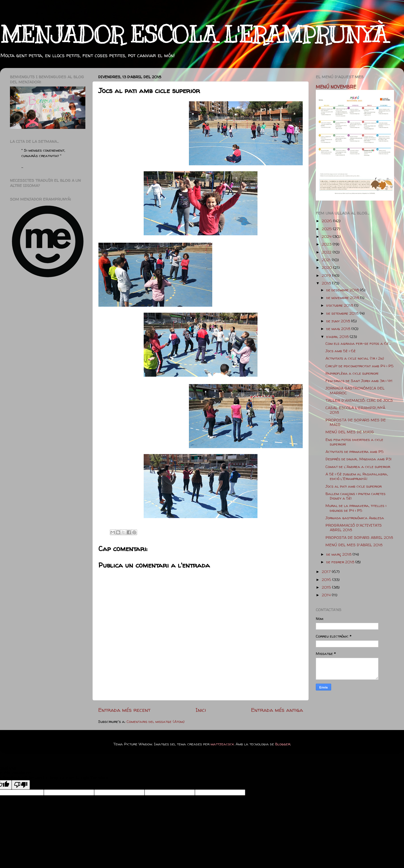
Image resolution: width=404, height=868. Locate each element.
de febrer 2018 (341, 562)
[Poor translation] (21, 785)
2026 (327, 221)
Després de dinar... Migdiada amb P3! (358, 459)
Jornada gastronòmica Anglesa (355, 518)
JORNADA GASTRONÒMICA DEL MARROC (355, 390)
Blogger (283, 744)
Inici (201, 710)
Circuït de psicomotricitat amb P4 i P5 (359, 366)
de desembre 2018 (343, 290)
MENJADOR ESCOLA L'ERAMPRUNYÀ (194, 35)
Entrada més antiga (277, 710)
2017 (327, 572)
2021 (327, 260)
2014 (327, 595)
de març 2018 (339, 554)
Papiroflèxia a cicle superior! (352, 373)
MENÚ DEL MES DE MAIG (350, 432)
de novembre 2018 (343, 298)
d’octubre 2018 (340, 305)
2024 (327, 236)
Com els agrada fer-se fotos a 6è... (358, 343)
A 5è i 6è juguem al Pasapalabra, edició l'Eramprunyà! (357, 476)
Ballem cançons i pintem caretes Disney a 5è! (355, 496)
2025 (327, 229)
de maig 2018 (339, 329)
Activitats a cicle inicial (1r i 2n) (355, 358)
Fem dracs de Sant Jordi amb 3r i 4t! (359, 381)
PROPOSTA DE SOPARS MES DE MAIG (356, 422)
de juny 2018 (339, 321)
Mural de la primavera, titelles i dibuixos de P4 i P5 (356, 508)
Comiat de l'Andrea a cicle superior (358, 467)
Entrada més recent (124, 710)
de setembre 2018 (343, 313)
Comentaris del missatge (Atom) (156, 721)
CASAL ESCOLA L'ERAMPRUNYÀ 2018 (355, 410)
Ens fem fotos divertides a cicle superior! (354, 442)
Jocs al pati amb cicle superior (353, 486)
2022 (327, 252)
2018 (327, 283)
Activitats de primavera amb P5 (354, 451)
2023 (327, 244)
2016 (327, 580)
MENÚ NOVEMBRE (336, 87)
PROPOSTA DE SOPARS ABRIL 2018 (359, 537)
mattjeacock (222, 744)
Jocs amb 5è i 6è (341, 351)
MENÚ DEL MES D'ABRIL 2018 (354, 545)
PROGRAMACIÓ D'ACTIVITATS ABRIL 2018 (354, 527)
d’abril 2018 (338, 337)
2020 (327, 267)
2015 (327, 587)
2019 (327, 275)
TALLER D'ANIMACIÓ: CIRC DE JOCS (359, 400)
